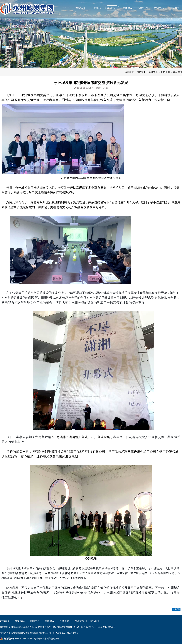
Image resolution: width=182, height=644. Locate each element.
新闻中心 (112, 8)
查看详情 (177, 72)
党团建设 (128, 8)
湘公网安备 (9, 639)
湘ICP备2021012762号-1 (66, 633)
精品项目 (174, 8)
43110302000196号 (23, 639)
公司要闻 (165, 72)
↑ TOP (176, 609)
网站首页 (81, 8)
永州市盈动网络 (52, 639)
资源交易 (159, 8)
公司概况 (96, 8)
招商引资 (143, 8)
